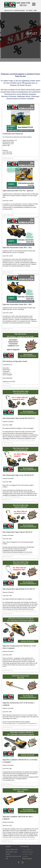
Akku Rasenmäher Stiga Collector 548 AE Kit (17, 532)
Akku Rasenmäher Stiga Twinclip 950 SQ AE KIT (19, 418)
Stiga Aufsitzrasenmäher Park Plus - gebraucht (18, 191)
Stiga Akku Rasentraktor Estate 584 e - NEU (17, 304)
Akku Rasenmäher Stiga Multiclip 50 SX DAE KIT (19, 589)
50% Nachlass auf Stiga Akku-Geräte (15, 361)
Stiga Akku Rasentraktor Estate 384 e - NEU (17, 248)
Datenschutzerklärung (27, 858)
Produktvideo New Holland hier (13, 134)
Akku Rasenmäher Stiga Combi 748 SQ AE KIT (18, 475)
